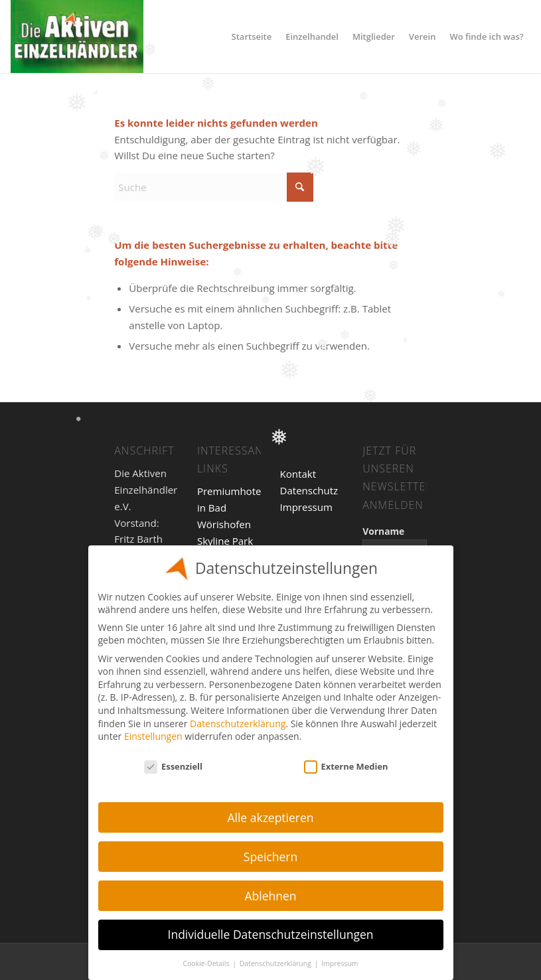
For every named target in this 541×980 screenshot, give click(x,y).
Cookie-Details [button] (207, 963)
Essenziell (173, 766)
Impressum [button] (340, 963)
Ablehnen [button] (270, 896)
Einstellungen (153, 736)
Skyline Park (225, 541)
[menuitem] (252, 36)
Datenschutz (309, 490)
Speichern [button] (270, 857)
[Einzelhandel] (77, 36)
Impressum (306, 507)
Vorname (383, 531)
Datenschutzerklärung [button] (276, 963)
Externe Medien (346, 766)
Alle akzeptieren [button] (270, 817)
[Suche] (214, 187)
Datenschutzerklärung (238, 724)
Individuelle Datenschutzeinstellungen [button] (271, 934)
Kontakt (298, 474)
